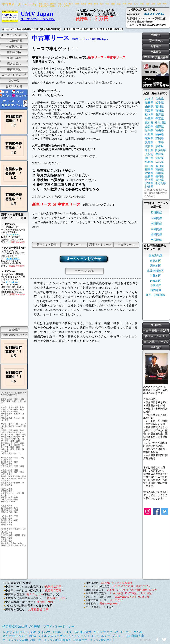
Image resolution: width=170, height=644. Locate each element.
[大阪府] (149, 154)
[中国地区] (156, 286)
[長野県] (160, 127)
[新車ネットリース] (100, 245)
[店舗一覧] (14, 81)
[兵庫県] (160, 154)
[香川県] (160, 166)
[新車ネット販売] (46, 245)
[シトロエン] (92, 636)
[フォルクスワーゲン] (52, 636)
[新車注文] (156, 47)
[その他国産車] (83, 632)
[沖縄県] (149, 187)
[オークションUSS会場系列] (55, 640)
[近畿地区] (155, 281)
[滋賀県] (149, 146)
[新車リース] (74, 245)
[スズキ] (32, 632)
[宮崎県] (149, 183)
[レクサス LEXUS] (14, 632)
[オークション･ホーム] (14, 35)
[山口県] (149, 166)
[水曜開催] (156, 224)
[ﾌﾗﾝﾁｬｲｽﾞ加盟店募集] (156, 58)
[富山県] (160, 131)
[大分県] (160, 180)
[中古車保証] (14, 70)
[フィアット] (75, 636)
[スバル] (56, 632)
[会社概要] (14, 330)
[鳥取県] (160, 158)
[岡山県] (149, 158)
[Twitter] (165, 511)
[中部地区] (155, 276)
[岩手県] (160, 103)
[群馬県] (160, 115)
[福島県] (149, 111)
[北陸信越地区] (155, 271)
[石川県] (149, 134)
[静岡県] (160, 138)
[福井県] (160, 134)
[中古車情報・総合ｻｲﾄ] (156, 331)
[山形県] (149, 107)
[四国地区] (156, 290)
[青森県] (160, 99)
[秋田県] (149, 103)
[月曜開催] (156, 213)
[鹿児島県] (160, 183)
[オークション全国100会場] (19, 640)
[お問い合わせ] (14, 87)
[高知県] (160, 170)
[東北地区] (155, 261)
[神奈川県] (160, 123)
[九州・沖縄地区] (155, 295)
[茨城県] (160, 111)
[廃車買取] (156, 52)
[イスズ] (67, 632)
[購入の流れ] (14, 64)
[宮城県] (160, 107)
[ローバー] (125, 632)
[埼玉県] (149, 119)
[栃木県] (149, 115)
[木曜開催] (156, 229)
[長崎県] (160, 177)
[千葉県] (160, 119)
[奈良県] (149, 150)
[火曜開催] (156, 218)
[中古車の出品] (14, 47)
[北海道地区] (156, 256)
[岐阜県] (149, 138)
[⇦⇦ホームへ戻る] (84, 271)
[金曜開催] (156, 234)
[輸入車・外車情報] (156, 336)
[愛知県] (149, 142)
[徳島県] (149, 170)
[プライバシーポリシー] (59, 627)
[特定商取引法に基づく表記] (14, 335)
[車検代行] (156, 35)
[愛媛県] (149, 173)
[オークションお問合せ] (84, 259)
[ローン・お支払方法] (14, 75)
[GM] (116, 632)
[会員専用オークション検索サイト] (94, 640)
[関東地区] (155, 266)
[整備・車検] (14, 58)
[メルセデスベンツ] (15, 636)
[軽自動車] (156, 325)
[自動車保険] (14, 52)
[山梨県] (149, 127)
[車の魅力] (156, 348)
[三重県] (160, 142)
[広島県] (160, 162)
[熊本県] (149, 180)
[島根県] (149, 162)
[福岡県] (160, 173)
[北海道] (149, 99)
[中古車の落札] (14, 41)
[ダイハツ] (44, 632)
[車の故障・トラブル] (156, 342)
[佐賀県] (149, 177)
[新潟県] (149, 131)
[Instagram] (148, 511)
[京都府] (160, 146)
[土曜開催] (156, 240)
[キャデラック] (103, 632)
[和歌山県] (160, 150)
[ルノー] (106, 636)
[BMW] (33, 636)
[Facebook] (156, 511)
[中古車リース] (126, 245)
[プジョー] (118, 636)
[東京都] (149, 123)
